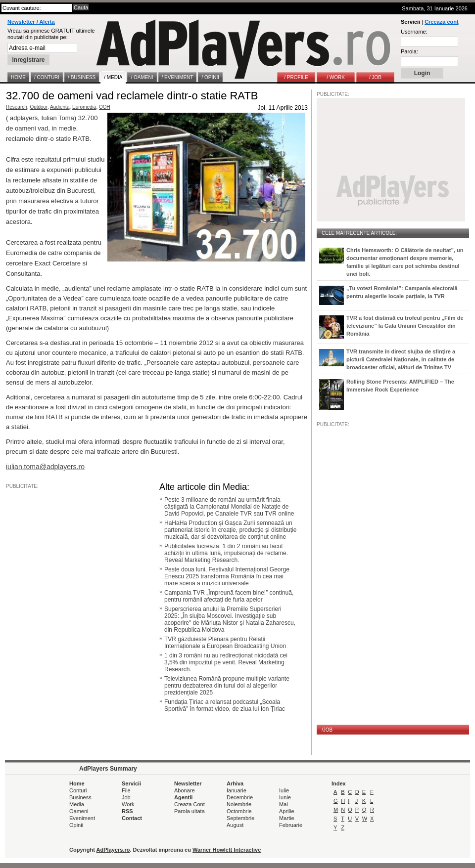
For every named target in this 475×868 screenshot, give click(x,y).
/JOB (327, 730)
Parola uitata (190, 811)
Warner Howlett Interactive (227, 850)
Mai (284, 804)
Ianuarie (237, 790)
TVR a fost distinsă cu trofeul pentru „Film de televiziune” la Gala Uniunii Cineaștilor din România (405, 326)
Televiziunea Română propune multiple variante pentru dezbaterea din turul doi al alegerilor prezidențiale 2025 (227, 686)
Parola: (409, 51)
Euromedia (84, 107)
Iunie (285, 797)
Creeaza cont (441, 22)
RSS (127, 811)
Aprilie (287, 811)
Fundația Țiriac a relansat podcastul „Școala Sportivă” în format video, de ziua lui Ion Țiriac (225, 705)
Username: (414, 32)
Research (17, 107)
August (235, 825)
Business (80, 797)
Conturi (78, 790)
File (126, 790)
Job (126, 797)
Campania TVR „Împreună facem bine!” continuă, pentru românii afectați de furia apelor (229, 596)
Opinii (76, 825)
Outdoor (39, 107)
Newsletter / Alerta (31, 22)
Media (77, 804)
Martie (287, 818)
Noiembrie (239, 804)
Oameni (79, 811)
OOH (105, 107)
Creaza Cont (190, 804)
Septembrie (240, 818)
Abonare (185, 790)
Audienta (60, 107)
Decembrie (240, 797)
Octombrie (239, 811)
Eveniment (82, 818)
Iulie (284, 790)
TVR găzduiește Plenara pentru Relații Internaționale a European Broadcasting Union (225, 643)
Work (128, 804)
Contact (132, 818)
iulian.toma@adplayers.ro (45, 467)
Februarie (291, 825)
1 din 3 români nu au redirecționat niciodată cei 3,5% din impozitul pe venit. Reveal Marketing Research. (226, 662)
